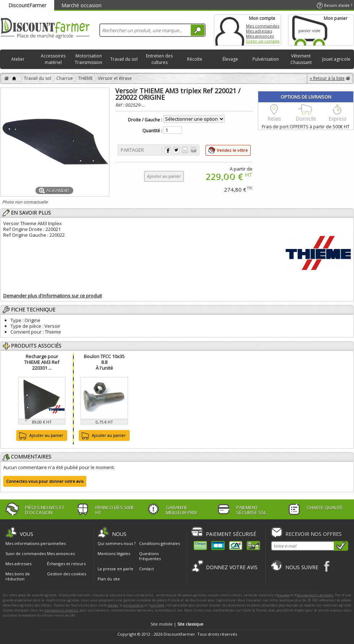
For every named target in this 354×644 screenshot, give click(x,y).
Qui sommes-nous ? (116, 543)
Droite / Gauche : (145, 120)
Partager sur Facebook (168, 150)
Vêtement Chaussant (301, 59)
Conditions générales (159, 543)
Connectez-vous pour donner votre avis (45, 481)
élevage (283, 595)
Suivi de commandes (26, 554)
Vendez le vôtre (232, 150)
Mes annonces (260, 36)
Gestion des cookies (66, 574)
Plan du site (109, 579)
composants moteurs (62, 610)
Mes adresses (259, 31)
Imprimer (194, 150)
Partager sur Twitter (176, 150)
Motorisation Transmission (88, 59)
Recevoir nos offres (314, 534)
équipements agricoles (315, 595)
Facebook (327, 566)
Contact (146, 569)
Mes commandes (263, 26)
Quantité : (152, 131)
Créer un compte (263, 41)
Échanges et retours (66, 564)
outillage (157, 605)
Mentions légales (114, 553)
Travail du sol (124, 59)
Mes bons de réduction (18, 576)
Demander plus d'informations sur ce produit (53, 296)
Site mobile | (177, 624)
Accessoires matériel (53, 59)
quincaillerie (133, 605)
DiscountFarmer (27, 5)
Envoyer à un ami (185, 150)
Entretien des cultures (159, 59)
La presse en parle (115, 569)
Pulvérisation (266, 59)
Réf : (120, 105)
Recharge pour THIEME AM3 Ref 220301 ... (42, 362)
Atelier (18, 59)
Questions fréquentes (150, 556)
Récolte (195, 59)
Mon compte (230, 30)
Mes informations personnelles (36, 544)
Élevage (230, 59)
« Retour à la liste (327, 78)
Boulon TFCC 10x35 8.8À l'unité (104, 362)
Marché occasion (81, 5)
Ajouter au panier (40, 436)
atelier (113, 605)
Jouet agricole (336, 59)
